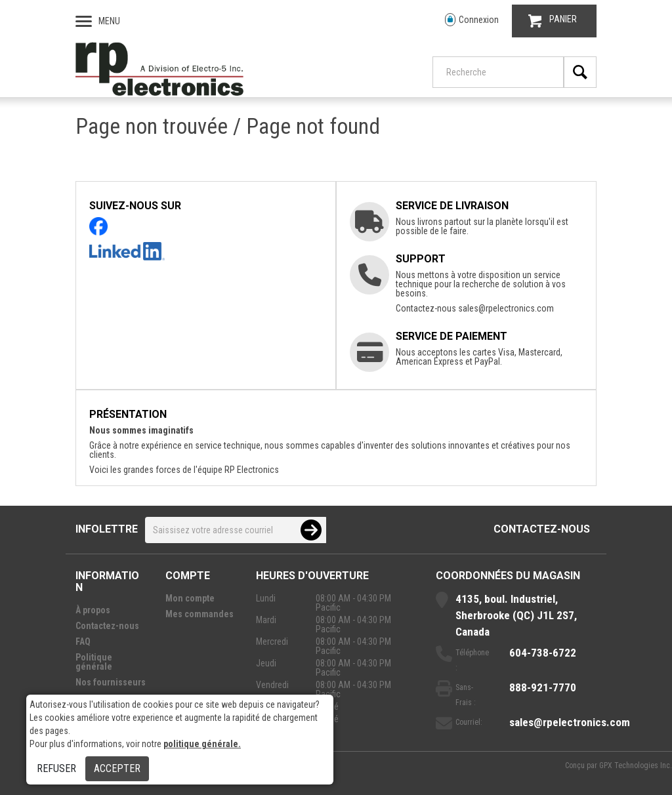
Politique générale (94, 662)
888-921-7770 (543, 687)
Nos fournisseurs (111, 682)
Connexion (472, 20)
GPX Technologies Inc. (636, 765)
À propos (93, 610)
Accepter (117, 768)
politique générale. (202, 744)
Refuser (56, 768)
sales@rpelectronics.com (506, 308)
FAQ (83, 642)
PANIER (553, 21)
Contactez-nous (542, 529)
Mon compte (190, 598)
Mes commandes (199, 614)
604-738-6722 (543, 653)
